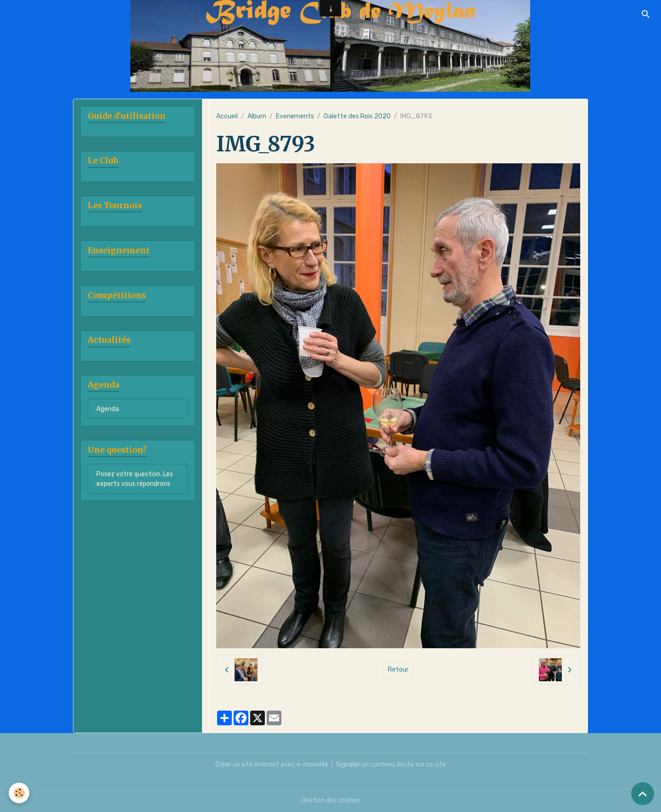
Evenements (295, 116)
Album (257, 116)
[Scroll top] (643, 794)
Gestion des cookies (331, 800)
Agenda (108, 409)
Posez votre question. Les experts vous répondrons (135, 479)
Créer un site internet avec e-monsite (272, 765)
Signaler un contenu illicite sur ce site (391, 765)
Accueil (227, 116)
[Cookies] (20, 793)
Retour (398, 670)
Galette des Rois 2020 (357, 116)
